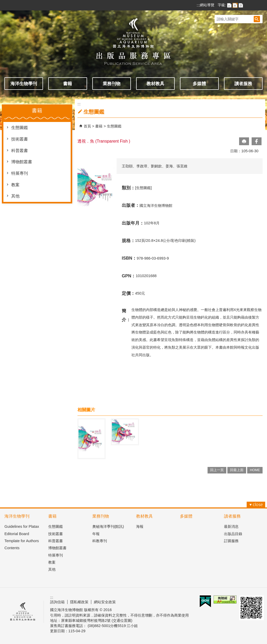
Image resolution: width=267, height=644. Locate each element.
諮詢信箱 (57, 602)
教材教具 (155, 84)
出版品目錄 (233, 534)
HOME (255, 470)
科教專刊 (100, 541)
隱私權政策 (79, 602)
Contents (12, 548)
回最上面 (237, 470)
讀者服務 (243, 84)
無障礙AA (225, 599)
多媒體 (199, 84)
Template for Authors (22, 541)
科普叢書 (20, 151)
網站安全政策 (105, 602)
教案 (15, 185)
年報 (96, 534)
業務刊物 (112, 84)
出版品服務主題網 (133, 39)
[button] (257, 19)
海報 (140, 526)
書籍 (68, 84)
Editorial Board (17, 534)
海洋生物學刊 (24, 84)
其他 (15, 196)
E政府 (205, 601)
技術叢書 (20, 139)
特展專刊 (20, 173)
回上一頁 (217, 470)
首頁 (87, 126)
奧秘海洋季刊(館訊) (108, 526)
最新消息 (231, 526)
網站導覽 (207, 5)
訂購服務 (231, 541)
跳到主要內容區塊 (3, 3)
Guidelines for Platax (22, 526)
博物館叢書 (22, 162)
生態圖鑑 (20, 128)
